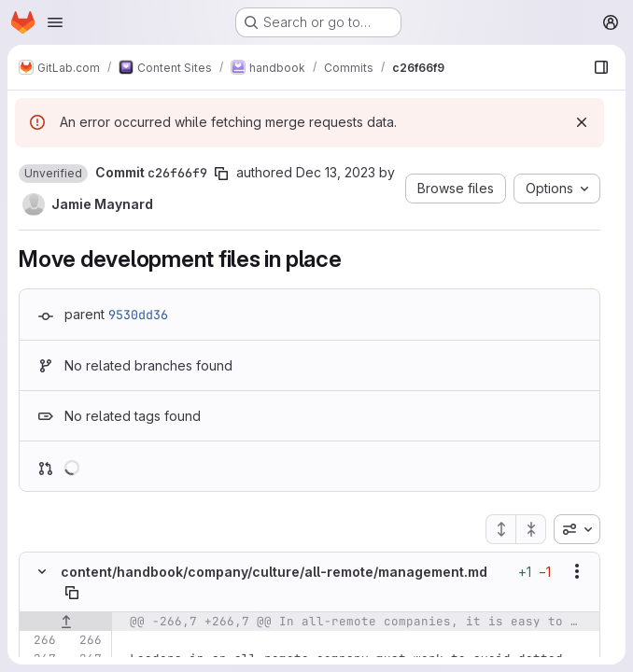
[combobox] (577, 529)
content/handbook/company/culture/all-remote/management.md (274, 572)
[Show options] (577, 571)
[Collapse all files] (531, 529)
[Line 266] (40, 640)
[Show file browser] (601, 67)
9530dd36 (138, 315)
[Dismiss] (582, 122)
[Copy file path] (72, 593)
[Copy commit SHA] (221, 174)
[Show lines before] (66, 622)
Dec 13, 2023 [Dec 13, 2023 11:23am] (336, 172)
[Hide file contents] (42, 571)
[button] (53, 174)
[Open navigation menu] (55, 22)
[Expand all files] (500, 529)
